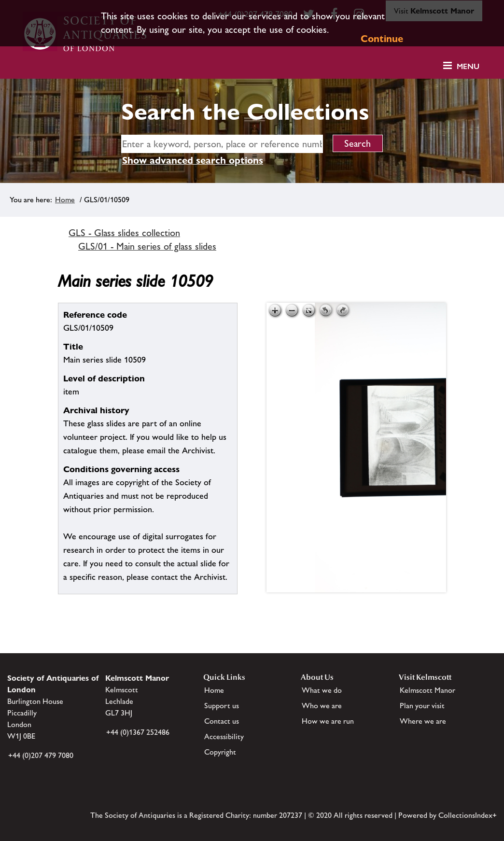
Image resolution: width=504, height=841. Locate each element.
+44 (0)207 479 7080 (41, 755)
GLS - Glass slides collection (124, 233)
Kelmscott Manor (427, 690)
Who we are (322, 706)
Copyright (220, 752)
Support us (222, 706)
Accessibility (224, 736)
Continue (382, 39)
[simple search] (222, 144)
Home (65, 200)
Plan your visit (422, 706)
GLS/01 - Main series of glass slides (147, 246)
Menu (468, 66)
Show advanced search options (193, 160)
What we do (322, 690)
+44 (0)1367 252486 (138, 732)
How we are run (328, 721)
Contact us (222, 721)
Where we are (423, 721)
